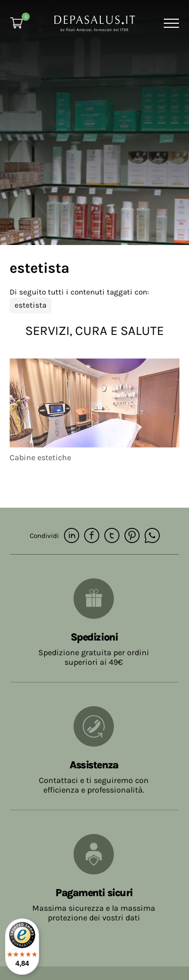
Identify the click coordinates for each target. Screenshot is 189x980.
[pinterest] (132, 536)
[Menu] (170, 23)
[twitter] (112, 536)
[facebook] (92, 536)
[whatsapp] (152, 536)
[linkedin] (72, 536)
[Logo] (95, 22)
